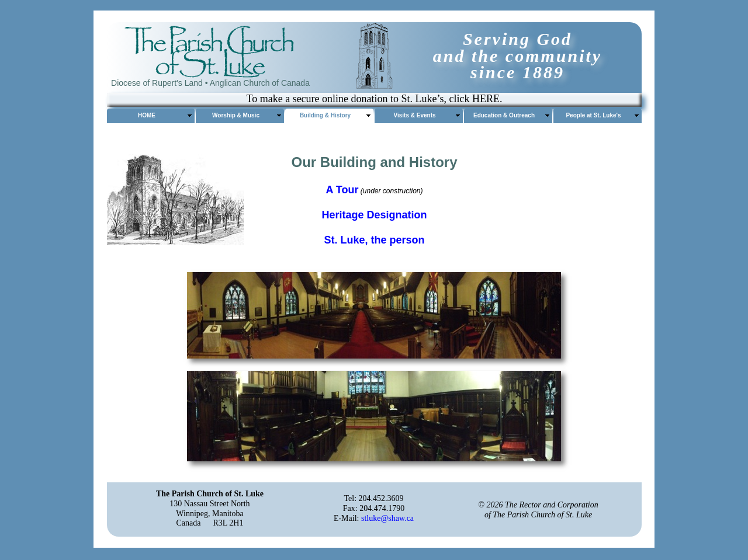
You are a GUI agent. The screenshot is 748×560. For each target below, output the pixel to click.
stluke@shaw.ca (387, 518)
